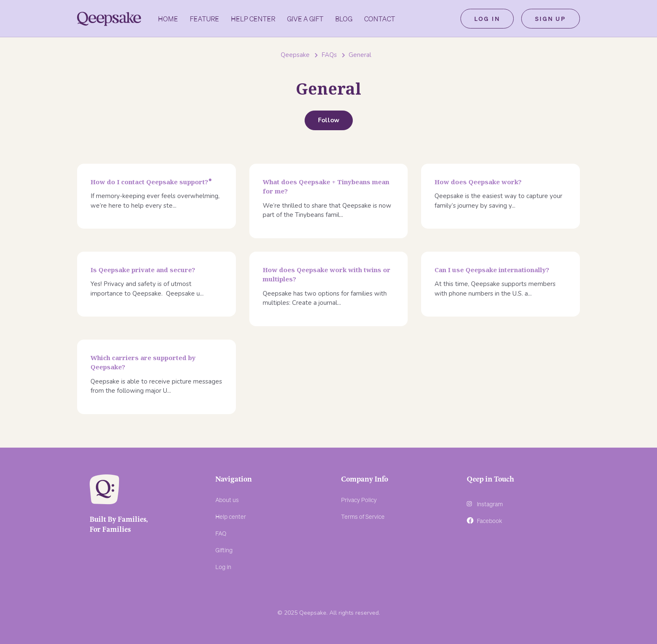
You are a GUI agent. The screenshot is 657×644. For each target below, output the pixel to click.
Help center (231, 516)
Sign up (551, 18)
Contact (380, 19)
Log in (487, 18)
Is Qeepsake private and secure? (143, 270)
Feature (204, 19)
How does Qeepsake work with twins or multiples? (327, 274)
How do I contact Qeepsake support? (149, 182)
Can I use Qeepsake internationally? (492, 270)
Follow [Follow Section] (329, 120)
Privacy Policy (359, 500)
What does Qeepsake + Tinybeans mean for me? (326, 187)
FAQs (329, 55)
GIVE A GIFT (305, 19)
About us (227, 500)
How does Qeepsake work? (478, 182)
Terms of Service (363, 516)
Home (168, 19)
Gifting (224, 550)
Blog (344, 19)
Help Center (253, 19)
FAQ (221, 533)
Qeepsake (295, 55)
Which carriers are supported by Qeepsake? (143, 362)
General (360, 55)
